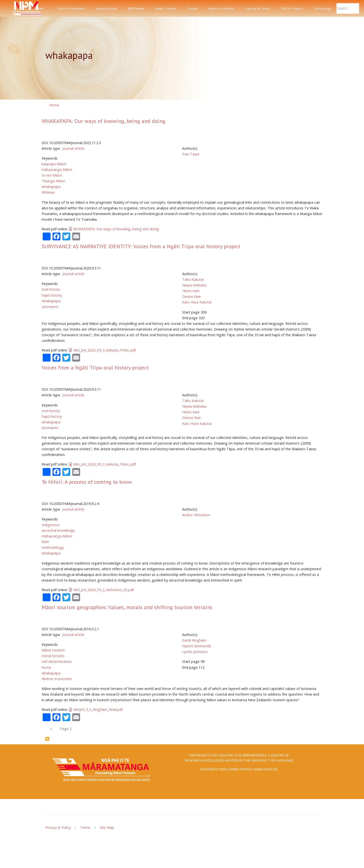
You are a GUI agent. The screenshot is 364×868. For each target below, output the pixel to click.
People (193, 8)
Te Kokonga (322, 8)
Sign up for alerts (258, 8)
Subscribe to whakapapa (47, 739)
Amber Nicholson (196, 515)
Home (39, 8)
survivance (50, 307)
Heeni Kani (191, 291)
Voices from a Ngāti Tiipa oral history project (95, 367)
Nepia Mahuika (194, 285)
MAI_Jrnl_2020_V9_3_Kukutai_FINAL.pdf (104, 350)
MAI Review (136, 8)
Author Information (71, 8)
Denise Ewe (191, 296)
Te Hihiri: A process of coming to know (87, 482)
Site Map (107, 827)
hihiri (45, 542)
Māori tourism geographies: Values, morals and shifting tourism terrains (127, 607)
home (46, 667)
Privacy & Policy (58, 827)
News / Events (166, 8)
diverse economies (57, 679)
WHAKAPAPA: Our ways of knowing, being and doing (104, 121)
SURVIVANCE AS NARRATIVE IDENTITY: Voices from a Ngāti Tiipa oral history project (141, 246)
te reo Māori (52, 175)
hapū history (52, 295)
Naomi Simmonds (197, 646)
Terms (85, 827)
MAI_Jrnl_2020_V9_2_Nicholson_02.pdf (104, 590)
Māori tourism (53, 650)
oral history (51, 289)
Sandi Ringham (194, 640)
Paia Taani (191, 154)
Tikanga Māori (53, 181)
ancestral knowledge (58, 530)
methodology (53, 547)
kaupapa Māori (54, 164)
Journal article (73, 148)
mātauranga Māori (57, 170)
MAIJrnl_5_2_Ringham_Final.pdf (98, 709)
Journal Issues (107, 8)
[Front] (15, 8)
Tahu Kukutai (193, 279)
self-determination (57, 661)
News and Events (221, 8)
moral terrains (53, 656)
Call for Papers (292, 8)
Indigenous (51, 525)
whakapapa (51, 187)
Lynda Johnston (195, 652)
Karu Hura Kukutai (197, 302)
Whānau (48, 192)
